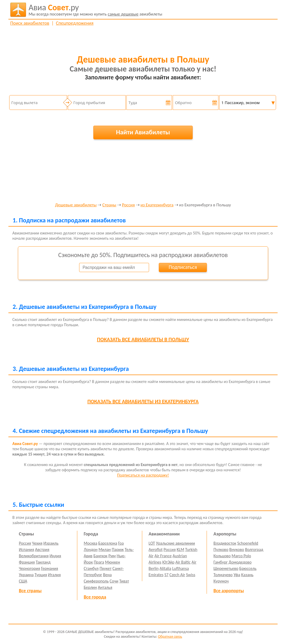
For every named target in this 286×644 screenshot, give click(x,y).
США (23, 581)
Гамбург (221, 562)
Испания (27, 550)
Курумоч (221, 581)
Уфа (237, 575)
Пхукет (106, 568)
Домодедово (240, 562)
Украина (26, 575)
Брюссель (248, 568)
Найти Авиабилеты (143, 132)
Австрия (42, 550)
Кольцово (222, 556)
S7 (166, 575)
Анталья (105, 587)
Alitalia (165, 568)
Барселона (108, 543)
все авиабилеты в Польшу (143, 339)
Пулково (221, 550)
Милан (105, 550)
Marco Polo (241, 556)
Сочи (114, 581)
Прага (99, 562)
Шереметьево (226, 568)
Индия (55, 556)
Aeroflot (155, 550)
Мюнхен (112, 562)
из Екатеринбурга (157, 205)
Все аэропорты (229, 591)
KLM (180, 550)
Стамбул (91, 568)
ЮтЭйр (168, 562)
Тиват (124, 581)
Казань (247, 575)
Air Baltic (183, 562)
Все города (95, 597)
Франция (27, 562)
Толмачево (223, 575)
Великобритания (34, 556)
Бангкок (100, 556)
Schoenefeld (248, 543)
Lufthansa (180, 568)
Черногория (30, 568)
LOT (152, 543)
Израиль (51, 543)
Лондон (91, 550)
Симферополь (96, 581)
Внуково (237, 550)
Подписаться (183, 267)
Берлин (90, 587)
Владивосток (225, 543)
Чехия (37, 543)
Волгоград (254, 550)
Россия (128, 205)
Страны (109, 205)
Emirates (156, 575)
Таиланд (43, 562)
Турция (41, 575)
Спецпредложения (75, 23)
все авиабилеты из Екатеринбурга (143, 401)
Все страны (30, 591)
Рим (112, 556)
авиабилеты (96, 10)
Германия (50, 568)
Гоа (121, 543)
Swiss (191, 575)
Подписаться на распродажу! (143, 475)
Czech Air (177, 575)
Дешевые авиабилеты (76, 205)
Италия (55, 575)
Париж (118, 550)
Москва (91, 543)
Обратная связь (170, 637)
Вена (107, 575)
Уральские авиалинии (175, 543)
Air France (163, 556)
